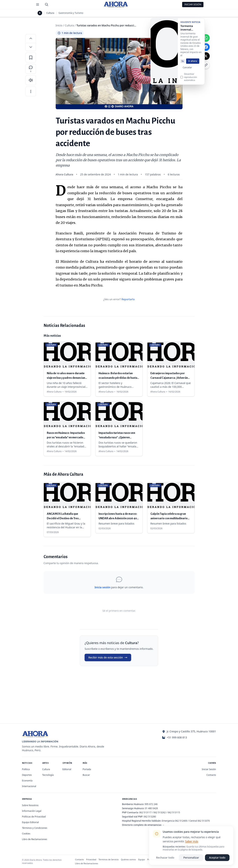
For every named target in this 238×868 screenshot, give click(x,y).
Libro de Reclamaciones (35, 839)
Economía (27, 781)
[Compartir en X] (206, 56)
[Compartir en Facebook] (206, 47)
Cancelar (187, 69)
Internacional (29, 786)
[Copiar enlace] (206, 65)
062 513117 (145, 812)
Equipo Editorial (30, 822)
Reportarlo (128, 299)
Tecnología (48, 775)
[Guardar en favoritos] (31, 58)
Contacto (211, 775)
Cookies (26, 834)
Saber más (192, 841)
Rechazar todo (165, 858)
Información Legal (32, 811)
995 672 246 (151, 804)
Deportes (27, 775)
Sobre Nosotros (30, 805)
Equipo (142, 859)
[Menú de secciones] (38, 5)
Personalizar (191, 858)
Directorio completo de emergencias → (143, 825)
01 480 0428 (151, 808)
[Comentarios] (31, 69)
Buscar (86, 775)
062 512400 (181, 821)
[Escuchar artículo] (31, 80)
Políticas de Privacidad (34, 817)
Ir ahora (193, 63)
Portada (87, 769)
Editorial (67, 769)
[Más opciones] (31, 91)
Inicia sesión (102, 587)
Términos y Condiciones (35, 828)
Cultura (50, 13)
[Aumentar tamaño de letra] (31, 38)
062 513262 (160, 812)
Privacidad (91, 859)
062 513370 (204, 821)
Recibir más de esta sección (108, 657)
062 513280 (150, 817)
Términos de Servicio (109, 859)
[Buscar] (47, 5)
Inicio (59, 25)
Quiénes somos (129, 859)
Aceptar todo (217, 858)
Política (26, 769)
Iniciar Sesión (193, 4)
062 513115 (174, 812)
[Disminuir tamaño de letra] (31, 47)
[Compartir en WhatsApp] (206, 38)
